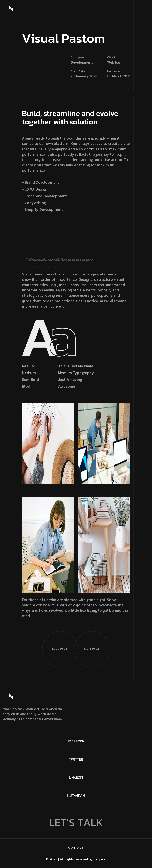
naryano (100, 859)
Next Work (87, 641)
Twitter (76, 759)
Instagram (76, 795)
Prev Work (55, 641)
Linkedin (76, 777)
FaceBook (76, 741)
